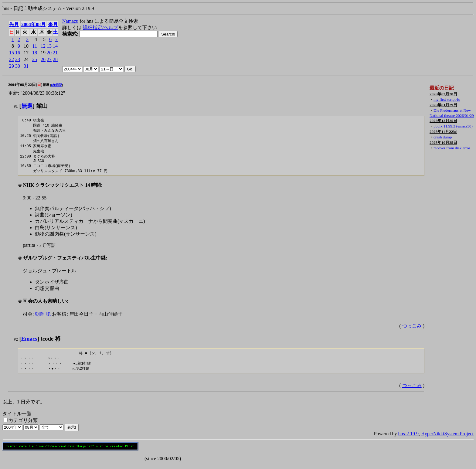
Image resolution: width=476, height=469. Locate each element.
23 (18, 59)
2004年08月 (33, 24)
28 (55, 59)
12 (43, 46)
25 (35, 59)
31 (26, 66)
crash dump (443, 137)
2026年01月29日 (443, 105)
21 (55, 53)
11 (35, 46)
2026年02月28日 (443, 94)
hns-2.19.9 (409, 439)
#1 (16, 106)
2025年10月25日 (443, 143)
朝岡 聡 (43, 318)
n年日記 (56, 85)
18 (35, 53)
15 (12, 53)
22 (12, 59)
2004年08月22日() (25, 85)
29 (12, 66)
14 (55, 46)
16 (18, 53)
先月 (14, 24)
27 (49, 59)
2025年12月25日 (443, 121)
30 (18, 66)
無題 (27, 106)
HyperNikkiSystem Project (447, 439)
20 (49, 53)
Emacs (29, 343)
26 (43, 59)
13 (49, 46)
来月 (53, 24)
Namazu (70, 21)
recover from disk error (452, 148)
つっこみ (412, 330)
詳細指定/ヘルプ (100, 27)
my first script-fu (447, 99)
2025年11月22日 (443, 132)
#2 (16, 343)
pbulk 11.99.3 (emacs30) (453, 126)
